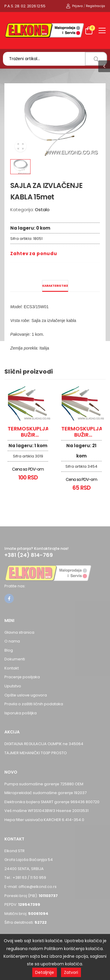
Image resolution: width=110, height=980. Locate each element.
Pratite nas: (15, 586)
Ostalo (42, 210)
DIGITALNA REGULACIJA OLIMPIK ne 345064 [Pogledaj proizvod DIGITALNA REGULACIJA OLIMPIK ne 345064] (44, 744)
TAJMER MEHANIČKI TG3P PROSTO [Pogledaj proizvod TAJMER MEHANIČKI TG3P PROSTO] (36, 753)
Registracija (95, 6)
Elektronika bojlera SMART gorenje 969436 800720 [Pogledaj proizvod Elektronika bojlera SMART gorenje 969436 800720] (52, 802)
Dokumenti (15, 659)
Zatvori (71, 972)
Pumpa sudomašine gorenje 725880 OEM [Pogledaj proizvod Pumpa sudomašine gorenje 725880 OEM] (44, 784)
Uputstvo (13, 686)
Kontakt (12, 668)
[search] (96, 59)
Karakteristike (55, 286)
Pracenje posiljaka (22, 677)
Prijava (74, 6)
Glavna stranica (19, 632)
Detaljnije (45, 972)
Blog (9, 650)
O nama (12, 641)
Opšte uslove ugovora (26, 695)
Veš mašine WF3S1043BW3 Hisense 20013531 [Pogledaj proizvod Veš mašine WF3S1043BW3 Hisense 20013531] (46, 811)
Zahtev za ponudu (34, 254)
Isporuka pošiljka (21, 713)
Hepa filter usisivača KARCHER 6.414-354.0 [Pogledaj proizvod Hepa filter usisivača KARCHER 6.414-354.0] (44, 820)
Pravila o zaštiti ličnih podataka (34, 704)
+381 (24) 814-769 (29, 555)
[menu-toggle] (102, 30)
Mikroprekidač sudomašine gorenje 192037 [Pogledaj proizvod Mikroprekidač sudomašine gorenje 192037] (45, 793)
